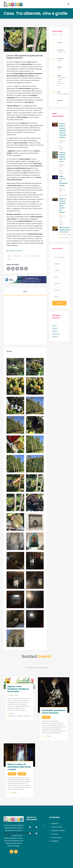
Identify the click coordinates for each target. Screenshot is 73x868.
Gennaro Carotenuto (15, 251)
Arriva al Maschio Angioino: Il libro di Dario (63, 157)
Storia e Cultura (36, 256)
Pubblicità (55, 841)
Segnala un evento (58, 830)
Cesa (64, 52)
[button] (59, 264)
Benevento (56, 334)
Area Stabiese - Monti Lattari (23, 716)
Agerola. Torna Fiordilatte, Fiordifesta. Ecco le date (18, 689)
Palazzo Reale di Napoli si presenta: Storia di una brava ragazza (63, 131)
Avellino (55, 331)
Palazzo (26, 256)
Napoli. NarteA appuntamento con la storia (65, 230)
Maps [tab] (25, 291)
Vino (9, 259)
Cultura (46, 717)
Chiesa (9, 256)
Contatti (54, 834)
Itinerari (59, 61)
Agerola (12, 716)
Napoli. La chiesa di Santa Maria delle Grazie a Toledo (19, 767)
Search (59, 303)
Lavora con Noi (57, 827)
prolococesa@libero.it (64, 94)
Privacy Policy (56, 838)
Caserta (60, 52)
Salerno (55, 328)
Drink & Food (18, 256)
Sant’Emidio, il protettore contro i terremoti (54, 712)
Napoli (61, 147)
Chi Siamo (55, 823)
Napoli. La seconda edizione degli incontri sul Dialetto (63, 206)
